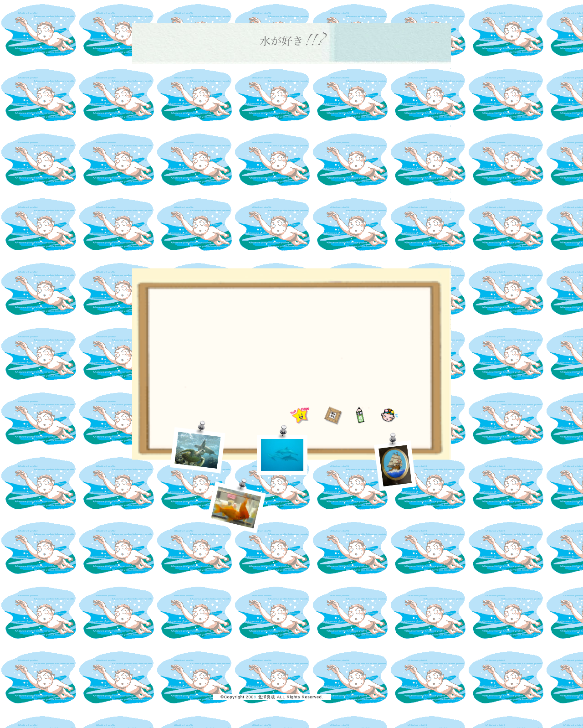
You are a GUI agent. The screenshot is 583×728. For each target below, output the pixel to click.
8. (256, 697)
